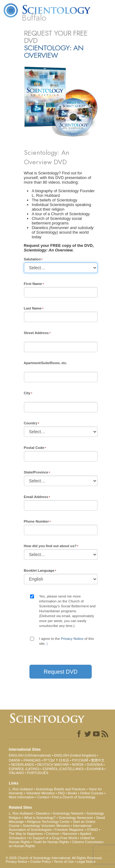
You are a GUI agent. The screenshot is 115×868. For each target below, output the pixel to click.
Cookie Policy (41, 862)
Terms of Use (64, 862)
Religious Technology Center (48, 822)
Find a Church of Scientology (74, 797)
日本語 (64, 760)
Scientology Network (68, 813)
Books (73, 793)
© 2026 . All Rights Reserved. (54, 858)
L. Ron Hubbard (21, 789)
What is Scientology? (40, 818)
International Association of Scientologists (50, 828)
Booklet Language (39, 570)
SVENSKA (95, 765)
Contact (43, 797)
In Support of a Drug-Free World (53, 838)
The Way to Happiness (26, 834)
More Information (22, 797)
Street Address (36, 333)
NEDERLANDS (23, 765)
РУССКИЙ (80, 760)
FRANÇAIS (32, 760)
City (27, 393)
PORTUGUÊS (38, 773)
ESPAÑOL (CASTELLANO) (63, 769)
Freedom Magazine (69, 830)
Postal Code (34, 448)
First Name (33, 284)
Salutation (33, 259)
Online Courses (92, 793)
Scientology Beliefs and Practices (61, 789)
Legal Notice (86, 862)
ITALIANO (16, 773)
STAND (92, 830)
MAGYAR (61, 765)
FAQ (61, 793)
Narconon (70, 834)
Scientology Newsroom (76, 818)
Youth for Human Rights (51, 842)
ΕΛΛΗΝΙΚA (95, 769)
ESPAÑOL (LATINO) (24, 769)
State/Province (36, 472)
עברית (49, 760)
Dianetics (42, 813)
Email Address (36, 497)
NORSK (78, 765)
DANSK (15, 760)
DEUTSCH (45, 765)
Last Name (33, 308)
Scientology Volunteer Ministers (46, 826)
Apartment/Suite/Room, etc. (46, 363)
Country (31, 423)
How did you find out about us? (50, 546)
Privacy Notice (72, 639)
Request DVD (60, 672)
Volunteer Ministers (40, 793)
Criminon (53, 834)
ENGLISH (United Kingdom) (75, 755)
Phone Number (36, 521)
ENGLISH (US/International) (30, 755)
